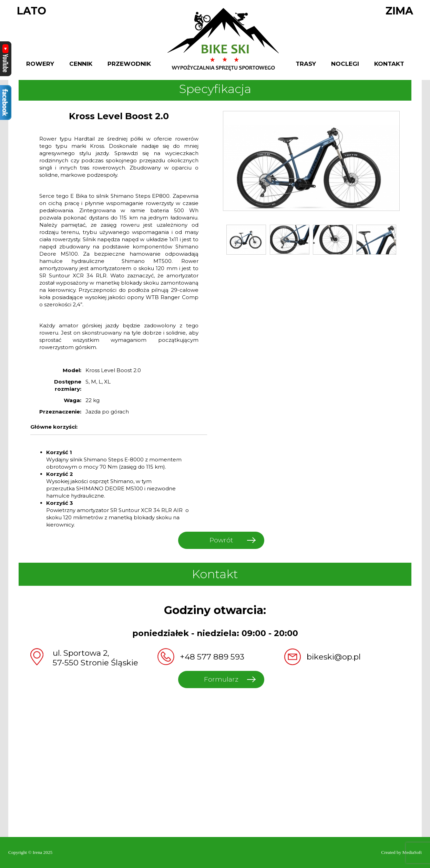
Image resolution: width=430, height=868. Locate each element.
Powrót (221, 540)
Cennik (81, 64)
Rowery (40, 64)
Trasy (306, 64)
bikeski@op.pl (334, 657)
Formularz (221, 679)
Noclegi (345, 64)
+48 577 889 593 (212, 657)
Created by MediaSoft (401, 852)
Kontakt (389, 64)
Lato (32, 11)
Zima (399, 11)
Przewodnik (129, 64)
